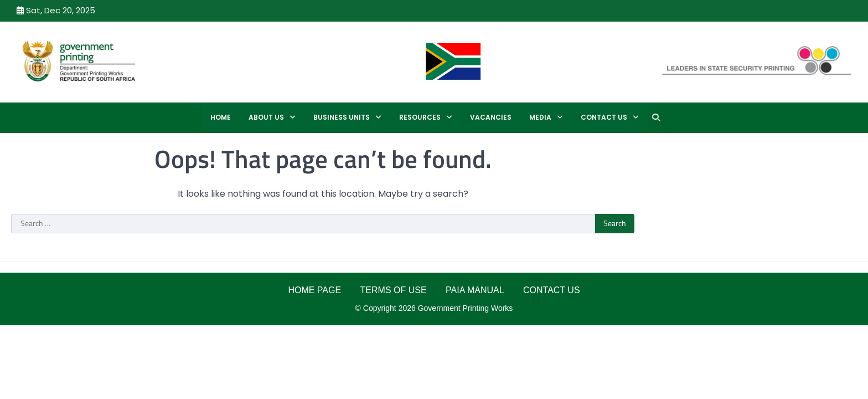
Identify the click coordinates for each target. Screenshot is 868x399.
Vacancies (491, 117)
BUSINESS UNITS (342, 117)
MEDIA (540, 117)
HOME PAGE (314, 290)
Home (221, 117)
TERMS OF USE (394, 290)
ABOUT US (266, 117)
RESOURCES (420, 117)
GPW (181, 61)
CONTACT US (604, 117)
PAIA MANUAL (475, 290)
